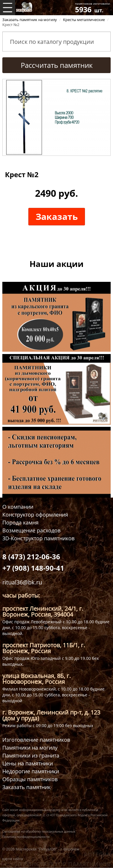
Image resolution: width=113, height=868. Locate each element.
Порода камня (20, 523)
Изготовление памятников (36, 740)
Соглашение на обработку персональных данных (39, 831)
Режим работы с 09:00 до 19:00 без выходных (48, 725)
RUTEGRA (97, 854)
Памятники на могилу (30, 748)
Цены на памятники (28, 763)
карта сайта (13, 859)
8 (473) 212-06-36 (31, 556)
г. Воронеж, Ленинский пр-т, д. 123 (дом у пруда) (51, 715)
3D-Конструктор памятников (38, 538)
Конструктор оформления (35, 515)
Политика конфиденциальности (26, 837)
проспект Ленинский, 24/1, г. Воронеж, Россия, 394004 (43, 611)
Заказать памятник (26, 787)
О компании (18, 507)
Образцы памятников (30, 779)
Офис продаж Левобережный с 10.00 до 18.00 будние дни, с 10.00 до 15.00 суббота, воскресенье (56, 625)
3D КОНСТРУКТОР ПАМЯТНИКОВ (62, 864)
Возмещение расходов (31, 530)
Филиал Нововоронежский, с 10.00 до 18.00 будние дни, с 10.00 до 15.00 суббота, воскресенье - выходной (53, 695)
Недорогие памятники (31, 771)
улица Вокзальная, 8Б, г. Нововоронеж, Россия (36, 679)
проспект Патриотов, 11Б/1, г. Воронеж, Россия (44, 648)
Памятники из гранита (31, 756)
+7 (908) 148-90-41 (33, 568)
